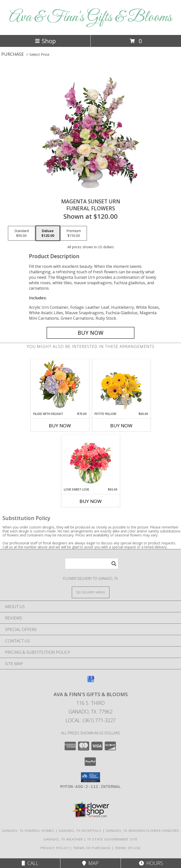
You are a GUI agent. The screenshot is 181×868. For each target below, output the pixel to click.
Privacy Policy (55, 848)
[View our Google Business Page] (91, 681)
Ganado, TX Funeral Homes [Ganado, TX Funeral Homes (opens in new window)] (28, 831)
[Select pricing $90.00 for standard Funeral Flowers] (22, 233)
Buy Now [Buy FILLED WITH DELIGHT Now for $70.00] (60, 426)
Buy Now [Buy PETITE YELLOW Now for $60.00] (121, 426)
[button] (90, 777)
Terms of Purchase (92, 848)
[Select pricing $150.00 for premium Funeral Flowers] (74, 233)
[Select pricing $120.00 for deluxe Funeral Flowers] (48, 233)
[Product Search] (92, 564)
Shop (45, 41)
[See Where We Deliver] (91, 592)
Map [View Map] (90, 863)
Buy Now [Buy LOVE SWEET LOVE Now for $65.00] (91, 501)
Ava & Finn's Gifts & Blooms (90, 17)
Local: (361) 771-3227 (91, 720)
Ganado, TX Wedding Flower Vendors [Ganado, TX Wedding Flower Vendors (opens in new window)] (142, 831)
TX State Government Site (112, 839)
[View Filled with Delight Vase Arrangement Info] (60, 386)
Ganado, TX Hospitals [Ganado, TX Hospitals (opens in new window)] (80, 831)
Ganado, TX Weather (63, 839)
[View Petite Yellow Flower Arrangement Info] (121, 386)
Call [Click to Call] (30, 863)
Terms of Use (128, 848)
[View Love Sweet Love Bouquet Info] (90, 461)
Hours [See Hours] (151, 863)
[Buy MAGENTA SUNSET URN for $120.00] (91, 333)
